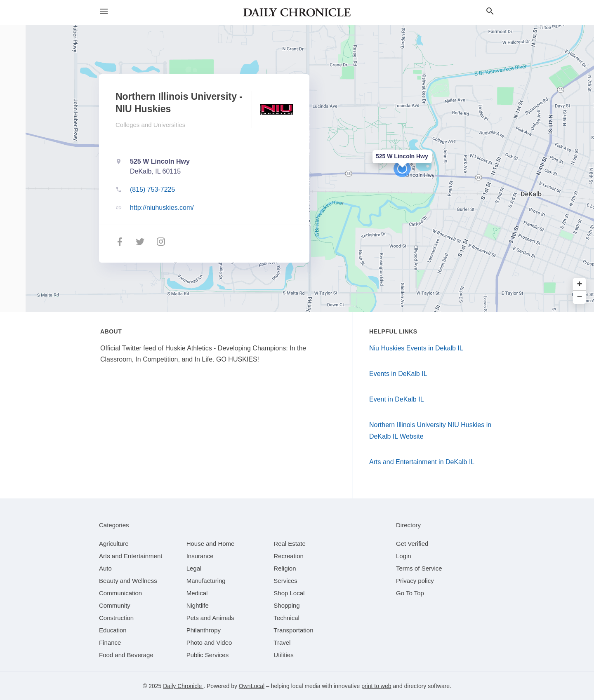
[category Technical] (286, 618)
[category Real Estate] (290, 544)
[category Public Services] (208, 655)
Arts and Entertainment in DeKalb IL (422, 462)
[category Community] (115, 605)
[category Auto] (105, 568)
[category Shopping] (286, 605)
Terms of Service (419, 568)
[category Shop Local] (289, 593)
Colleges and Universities (150, 125)
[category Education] (113, 630)
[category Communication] (120, 593)
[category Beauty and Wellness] (128, 581)
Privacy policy (415, 581)
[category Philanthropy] (204, 630)
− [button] (580, 297)
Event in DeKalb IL (397, 399)
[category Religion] (285, 568)
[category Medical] (197, 593)
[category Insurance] (200, 556)
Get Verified (412, 544)
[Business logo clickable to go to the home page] (297, 12)
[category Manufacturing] (206, 581)
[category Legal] (194, 568)
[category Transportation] (293, 630)
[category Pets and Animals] (210, 618)
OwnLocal (252, 686)
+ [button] (580, 285)
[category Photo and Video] (209, 642)
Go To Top (410, 593)
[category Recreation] (289, 556)
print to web (376, 686)
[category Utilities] (283, 655)
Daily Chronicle (183, 686)
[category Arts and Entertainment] (131, 556)
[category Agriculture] (114, 544)
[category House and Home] (211, 544)
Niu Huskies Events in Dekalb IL (416, 348)
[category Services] (285, 581)
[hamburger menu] (104, 11)
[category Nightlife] (198, 605)
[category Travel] (282, 642)
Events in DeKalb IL (398, 374)
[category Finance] (110, 642)
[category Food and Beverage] (126, 655)
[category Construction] (116, 618)
